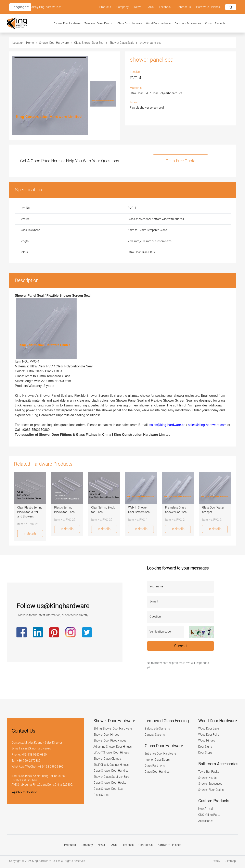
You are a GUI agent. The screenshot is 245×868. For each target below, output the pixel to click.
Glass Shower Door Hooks (110, 783)
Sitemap (231, 861)
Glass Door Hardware (130, 23)
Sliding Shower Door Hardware (113, 729)
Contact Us (184, 7)
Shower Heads (207, 778)
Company (122, 7)
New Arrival (205, 809)
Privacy (216, 861)
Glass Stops (101, 795)
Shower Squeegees (210, 784)
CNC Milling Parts (209, 815)
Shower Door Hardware (67, 23)
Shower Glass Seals (122, 43)
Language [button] (19, 7)
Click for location (24, 792)
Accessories (206, 821)
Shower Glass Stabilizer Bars (111, 777)
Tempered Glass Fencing (99, 23)
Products (105, 7)
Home (30, 43)
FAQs (150, 7)
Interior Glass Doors (157, 760)
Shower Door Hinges (106, 735)
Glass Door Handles (157, 772)
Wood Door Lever (209, 729)
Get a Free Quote (180, 161)
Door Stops (205, 753)
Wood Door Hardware (158, 23)
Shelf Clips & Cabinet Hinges (111, 765)
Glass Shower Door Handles (111, 771)
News (138, 7)
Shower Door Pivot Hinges (110, 741)
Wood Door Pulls (209, 735)
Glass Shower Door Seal (89, 43)
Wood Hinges (207, 741)
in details (30, 533)
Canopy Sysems (155, 735)
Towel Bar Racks (209, 772)
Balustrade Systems (157, 729)
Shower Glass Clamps (107, 759)
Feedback (165, 7)
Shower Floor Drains (211, 790)
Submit (180, 646)
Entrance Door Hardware (160, 754)
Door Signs (205, 747)
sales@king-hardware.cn (46, 7)
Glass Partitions (155, 766)
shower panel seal (151, 43)
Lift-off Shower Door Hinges (111, 753)
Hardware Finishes (208, 7)
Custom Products (215, 23)
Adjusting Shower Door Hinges (113, 747)
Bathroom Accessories (188, 23)
